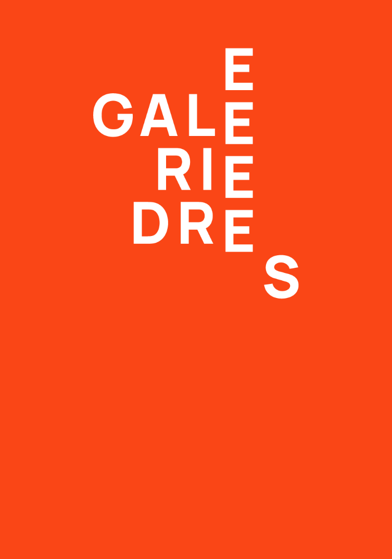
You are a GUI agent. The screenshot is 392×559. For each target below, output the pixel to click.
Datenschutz (31, 514)
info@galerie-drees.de (45, 361)
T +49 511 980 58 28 (40, 351)
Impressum (29, 505)
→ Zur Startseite (42, 157)
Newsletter (28, 495)
